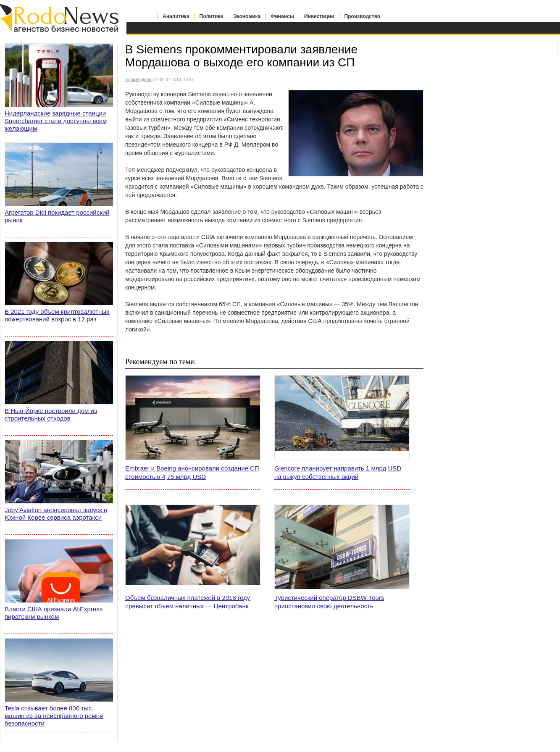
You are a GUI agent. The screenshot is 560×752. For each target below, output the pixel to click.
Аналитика (176, 16)
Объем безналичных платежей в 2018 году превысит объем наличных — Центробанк (188, 602)
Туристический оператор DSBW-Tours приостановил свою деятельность (329, 602)
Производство (363, 16)
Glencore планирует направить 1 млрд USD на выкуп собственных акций (338, 472)
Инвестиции (319, 16)
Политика (212, 16)
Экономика (247, 16)
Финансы (282, 16)
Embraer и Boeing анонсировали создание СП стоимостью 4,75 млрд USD (192, 472)
